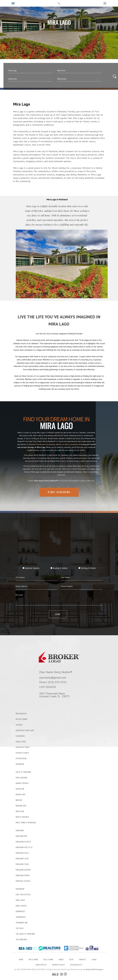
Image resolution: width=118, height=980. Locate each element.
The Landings (21, 940)
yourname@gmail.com (53, 677)
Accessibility (76, 965)
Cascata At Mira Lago (25, 730)
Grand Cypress (22, 783)
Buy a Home (33, 960)
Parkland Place (22, 864)
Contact (82, 960)
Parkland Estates (23, 842)
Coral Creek (21, 742)
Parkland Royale (23, 875)
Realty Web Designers (95, 969)
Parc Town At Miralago (26, 823)
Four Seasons (22, 778)
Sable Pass (20, 900)
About (61, 960)
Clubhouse (20, 736)
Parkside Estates (23, 881)
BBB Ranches (21, 714)
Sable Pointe (21, 906)
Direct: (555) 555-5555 (53, 682)
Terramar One (22, 923)
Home (21, 960)
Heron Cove (21, 795)
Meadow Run (21, 806)
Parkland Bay (21, 836)
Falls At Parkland (23, 772)
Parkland (20, 831)
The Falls (20, 928)
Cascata (19, 725)
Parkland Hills (22, 853)
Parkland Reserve (23, 870)
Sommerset (21, 911)
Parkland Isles (22, 859)
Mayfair (19, 800)
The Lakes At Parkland (25, 934)
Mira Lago (20, 811)
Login (94, 960)
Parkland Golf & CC (24, 847)
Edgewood (20, 764)
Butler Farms (22, 719)
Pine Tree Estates (23, 895)
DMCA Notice (41, 965)
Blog (71, 960)
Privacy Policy (58, 965)
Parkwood (20, 889)
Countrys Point (23, 747)
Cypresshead (21, 759)
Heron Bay (20, 789)
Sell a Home (48, 960)
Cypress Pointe (22, 753)
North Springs (22, 817)
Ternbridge (21, 917)
